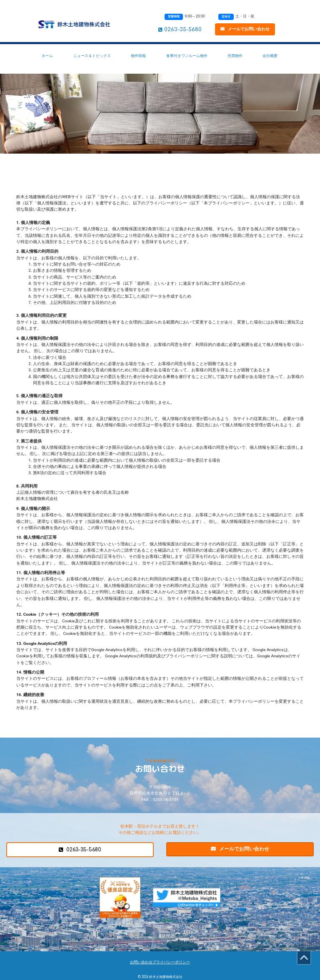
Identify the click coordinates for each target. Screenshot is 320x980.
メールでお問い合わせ (245, 29)
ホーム (47, 56)
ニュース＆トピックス (92, 56)
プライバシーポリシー (171, 962)
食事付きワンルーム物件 (187, 56)
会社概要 (270, 56)
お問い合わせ (141, 962)
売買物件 (235, 56)
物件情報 (138, 56)
